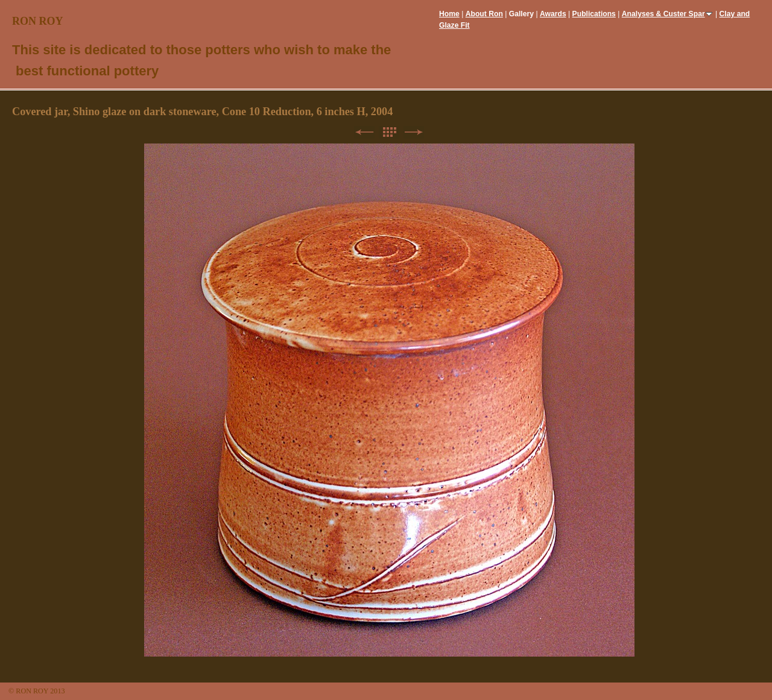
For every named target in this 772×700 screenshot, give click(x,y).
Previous (364, 132)
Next (414, 132)
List (389, 132)
